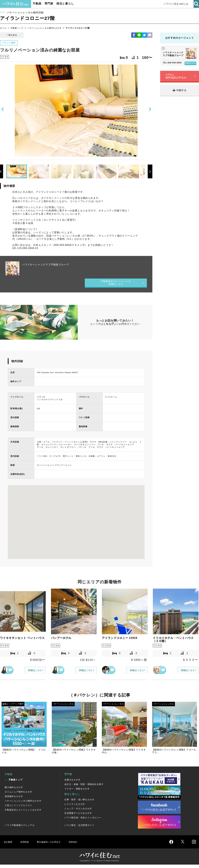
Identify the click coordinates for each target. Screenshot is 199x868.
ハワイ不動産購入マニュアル (20, 829)
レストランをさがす (75, 807)
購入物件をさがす (14, 791)
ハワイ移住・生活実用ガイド (79, 829)
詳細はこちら (191, 63)
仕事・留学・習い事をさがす (79, 803)
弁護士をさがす (72, 783)
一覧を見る (12, 35)
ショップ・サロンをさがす (78, 812)
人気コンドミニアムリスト (19, 809)
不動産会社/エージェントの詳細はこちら (116, 284)
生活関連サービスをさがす (78, 816)
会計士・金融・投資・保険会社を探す (84, 788)
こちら (107, 326)
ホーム (3, 28)
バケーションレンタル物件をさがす (45, 28)
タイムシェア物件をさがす (19, 795)
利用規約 (79, 845)
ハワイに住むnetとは (177, 4)
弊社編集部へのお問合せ (52, 845)
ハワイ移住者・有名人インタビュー (83, 821)
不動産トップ (17, 28)
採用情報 (26, 845)
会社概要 (8, 845)
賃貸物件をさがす (14, 800)
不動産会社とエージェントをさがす (23, 813)
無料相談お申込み (176, 76)
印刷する (181, 90)
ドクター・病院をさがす (77, 792)
